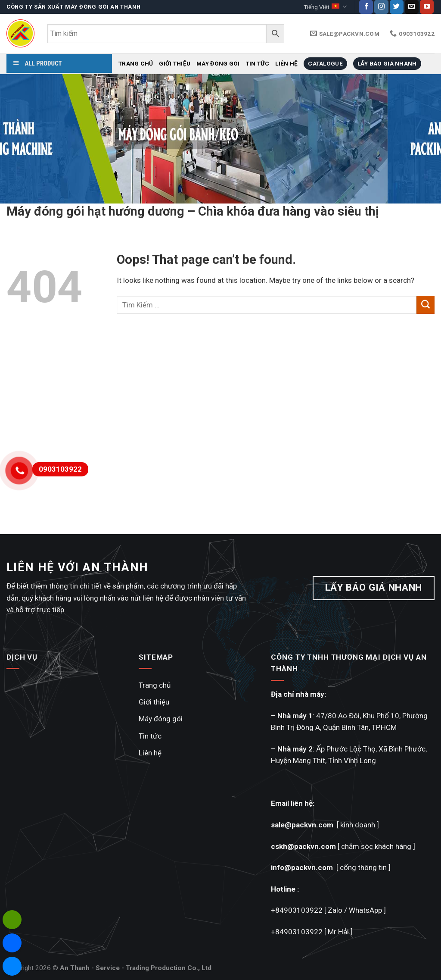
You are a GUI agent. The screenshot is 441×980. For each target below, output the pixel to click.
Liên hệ (286, 63)
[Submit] (425, 305)
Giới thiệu (175, 63)
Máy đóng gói (218, 63)
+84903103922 (297, 910)
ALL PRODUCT (37, 63)
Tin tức (258, 63)
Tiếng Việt (325, 7)
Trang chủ (136, 63)
